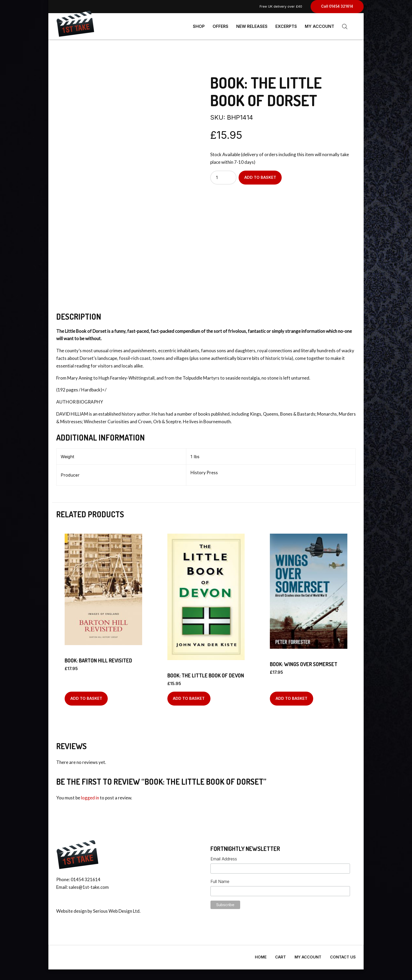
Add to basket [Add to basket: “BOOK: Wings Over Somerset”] (292, 696)
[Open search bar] (345, 26)
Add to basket (260, 175)
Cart (280, 955)
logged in (90, 796)
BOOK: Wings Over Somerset (304, 662)
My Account (320, 26)
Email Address (224, 857)
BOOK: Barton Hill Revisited (98, 658)
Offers (220, 26)
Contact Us (343, 955)
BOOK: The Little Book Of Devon (206, 673)
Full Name (220, 879)
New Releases (252, 26)
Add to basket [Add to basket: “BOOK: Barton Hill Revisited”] (86, 696)
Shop (199, 26)
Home (261, 955)
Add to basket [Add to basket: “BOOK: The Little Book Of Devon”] (189, 696)
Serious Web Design (113, 909)
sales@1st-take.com (89, 885)
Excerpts (286, 26)
